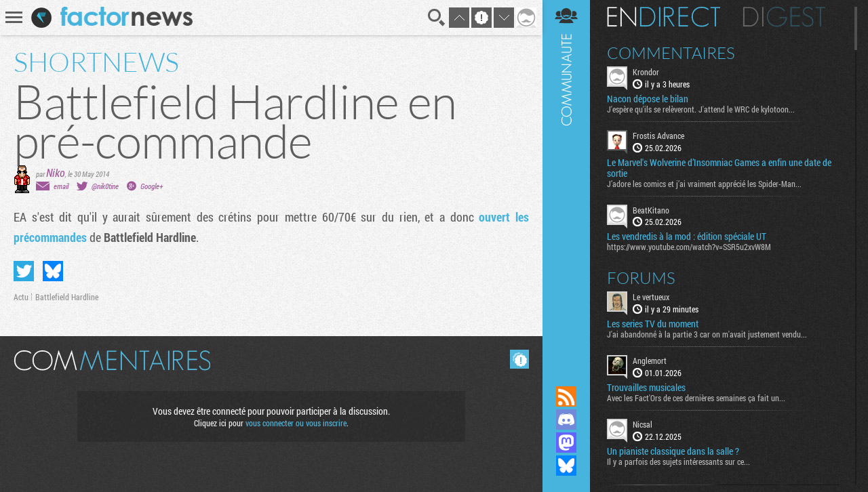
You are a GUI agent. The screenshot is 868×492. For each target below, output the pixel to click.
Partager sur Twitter (24, 271)
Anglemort (650, 361)
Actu (21, 297)
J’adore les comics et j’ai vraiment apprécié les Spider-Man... (704, 184)
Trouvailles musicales (646, 388)
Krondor (646, 72)
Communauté (566, 180)
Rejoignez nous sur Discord (566, 419)
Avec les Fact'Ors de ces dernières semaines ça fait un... (696, 398)
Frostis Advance (658, 136)
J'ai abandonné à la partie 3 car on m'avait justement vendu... (707, 334)
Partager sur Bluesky (53, 271)
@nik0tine (105, 186)
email (61, 186)
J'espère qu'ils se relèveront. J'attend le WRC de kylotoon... (701, 109)
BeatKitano (651, 210)
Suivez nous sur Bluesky (566, 466)
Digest (784, 17)
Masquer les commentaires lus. (519, 359)
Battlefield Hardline (67, 297)
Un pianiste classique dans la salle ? (673, 451)
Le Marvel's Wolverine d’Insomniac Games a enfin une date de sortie (719, 168)
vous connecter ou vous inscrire (296, 423)
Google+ (152, 186)
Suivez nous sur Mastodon (566, 443)
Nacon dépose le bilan (648, 99)
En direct (664, 17)
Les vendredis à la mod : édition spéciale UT (687, 237)
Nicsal (643, 424)
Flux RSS (566, 396)
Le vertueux (651, 297)
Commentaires (671, 53)
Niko (56, 172)
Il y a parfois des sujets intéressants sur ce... (678, 462)
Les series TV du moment (653, 324)
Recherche (437, 18)
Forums (641, 278)
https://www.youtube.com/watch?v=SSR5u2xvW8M (689, 247)
